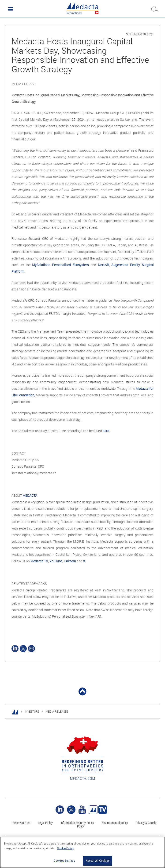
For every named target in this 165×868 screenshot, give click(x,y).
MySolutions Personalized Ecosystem (60, 265)
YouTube (56, 561)
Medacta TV (39, 561)
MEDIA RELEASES (57, 711)
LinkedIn (70, 561)
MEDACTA (30, 495)
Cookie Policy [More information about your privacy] (65, 848)
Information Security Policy (77, 823)
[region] (82, 852)
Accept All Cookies (97, 861)
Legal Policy (45, 823)
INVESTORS (32, 711)
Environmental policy (115, 823)
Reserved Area (21, 823)
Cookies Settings (64, 861)
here (106, 431)
